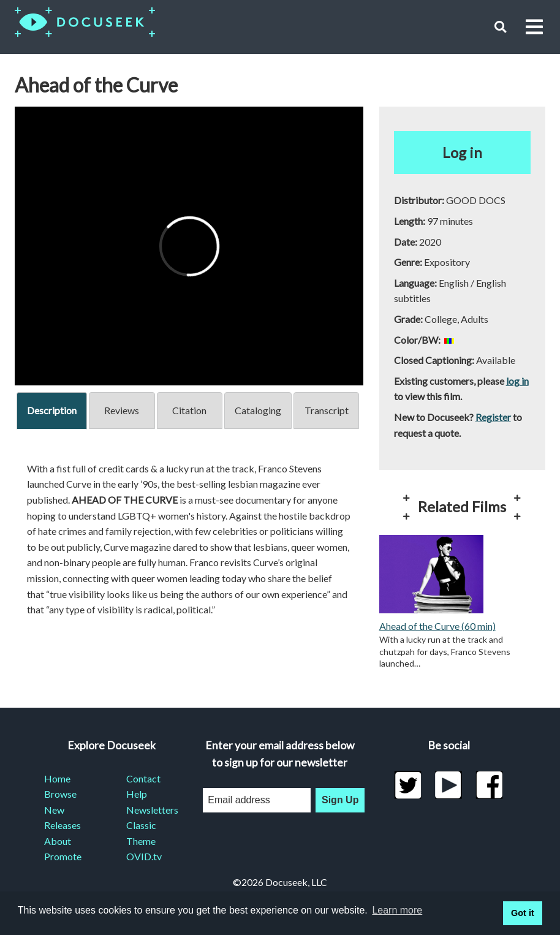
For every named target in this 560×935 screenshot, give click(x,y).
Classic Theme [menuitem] (141, 833)
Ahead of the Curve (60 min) (437, 626)
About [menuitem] (58, 841)
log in (517, 381)
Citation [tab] (189, 410)
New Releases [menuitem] (62, 818)
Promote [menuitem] (63, 856)
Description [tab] (52, 410)
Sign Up (340, 800)
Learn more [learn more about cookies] (397, 910)
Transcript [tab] (327, 410)
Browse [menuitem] (60, 794)
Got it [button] (523, 913)
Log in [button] (462, 152)
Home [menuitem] (57, 778)
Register (493, 417)
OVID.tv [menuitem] (144, 856)
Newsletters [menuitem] (152, 810)
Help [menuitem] (137, 794)
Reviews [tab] (122, 410)
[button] (500, 27)
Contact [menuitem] (143, 778)
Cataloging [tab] (258, 410)
